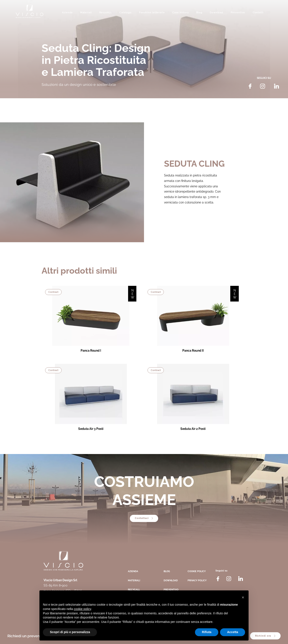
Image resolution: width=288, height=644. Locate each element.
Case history (181, 13)
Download (216, 13)
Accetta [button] (233, 632)
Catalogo (125, 13)
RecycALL (106, 13)
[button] (243, 597)
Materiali (86, 13)
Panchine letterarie (152, 13)
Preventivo (238, 13)
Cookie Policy (197, 571)
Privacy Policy (197, 580)
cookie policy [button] (82, 609)
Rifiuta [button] (207, 632)
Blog (199, 13)
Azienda (67, 13)
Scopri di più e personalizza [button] (70, 632)
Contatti (258, 13)
